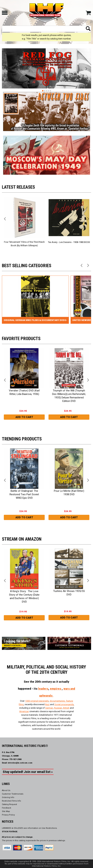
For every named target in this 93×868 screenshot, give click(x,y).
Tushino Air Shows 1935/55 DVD (69, 593)
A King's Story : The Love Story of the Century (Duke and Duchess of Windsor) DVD (24, 596)
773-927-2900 (15, 759)
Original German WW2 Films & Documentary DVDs (35, 320)
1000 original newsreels (37, 701)
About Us (6, 790)
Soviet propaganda (64, 704)
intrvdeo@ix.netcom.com (20, 763)
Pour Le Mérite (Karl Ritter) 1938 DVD (69, 493)
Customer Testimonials (13, 794)
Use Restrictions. (50, 828)
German (49, 708)
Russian (58, 708)
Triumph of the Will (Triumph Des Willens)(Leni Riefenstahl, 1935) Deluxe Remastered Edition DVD (69, 396)
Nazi (47, 704)
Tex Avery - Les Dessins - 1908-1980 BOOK (69, 242)
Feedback (7, 808)
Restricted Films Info (11, 801)
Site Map (6, 811)
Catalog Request (9, 804)
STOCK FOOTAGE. (10, 832)
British (66, 708)
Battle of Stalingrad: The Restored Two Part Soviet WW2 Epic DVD (24, 494)
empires (56, 689)
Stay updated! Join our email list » (28, 772)
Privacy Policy (8, 815)
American (24, 711)
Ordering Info (8, 797)
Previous (7, 69)
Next (86, 69)
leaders (43, 689)
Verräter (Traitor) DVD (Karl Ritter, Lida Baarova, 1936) (24, 392)
